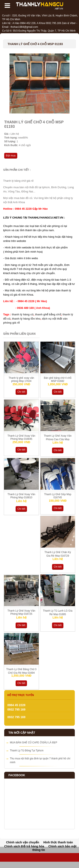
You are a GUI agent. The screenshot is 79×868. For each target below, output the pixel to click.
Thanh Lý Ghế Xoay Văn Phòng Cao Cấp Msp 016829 (58, 439)
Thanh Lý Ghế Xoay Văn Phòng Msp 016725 (21, 612)
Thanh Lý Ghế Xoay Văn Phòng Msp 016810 (21, 496)
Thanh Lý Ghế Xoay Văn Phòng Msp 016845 (21, 437)
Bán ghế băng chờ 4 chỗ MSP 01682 (58, 379)
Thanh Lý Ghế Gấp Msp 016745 (58, 496)
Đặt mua (11, 156)
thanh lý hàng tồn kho (26, 319)
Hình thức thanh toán (58, 842)
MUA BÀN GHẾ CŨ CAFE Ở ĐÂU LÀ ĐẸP (33, 743)
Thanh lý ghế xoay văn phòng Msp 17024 (21, 379)
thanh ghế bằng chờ (48, 314)
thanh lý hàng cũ (23, 314)
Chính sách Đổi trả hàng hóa (24, 846)
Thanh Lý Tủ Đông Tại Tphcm (27, 751)
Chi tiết (21, 392)
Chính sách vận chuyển (23, 842)
